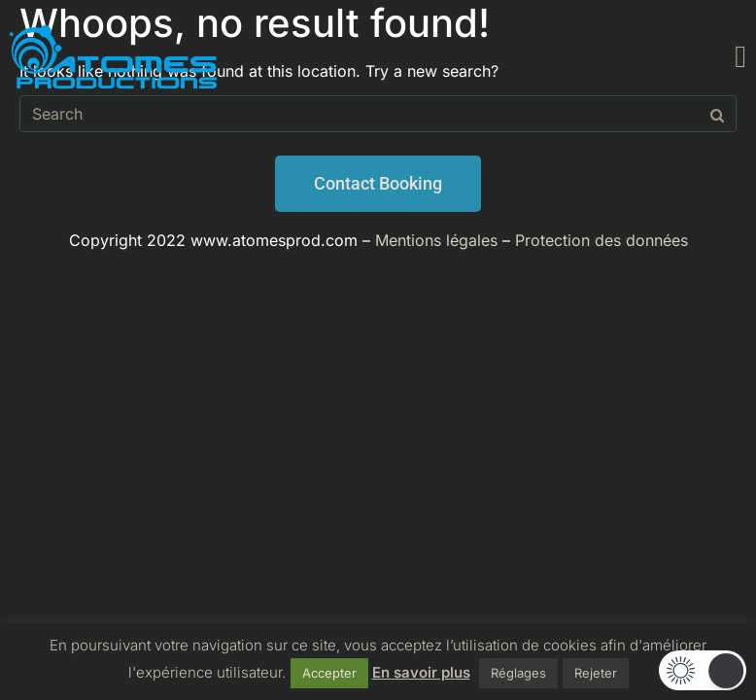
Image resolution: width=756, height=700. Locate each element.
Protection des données (601, 240)
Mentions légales (436, 240)
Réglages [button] (518, 673)
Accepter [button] (329, 673)
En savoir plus (421, 672)
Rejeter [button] (596, 673)
